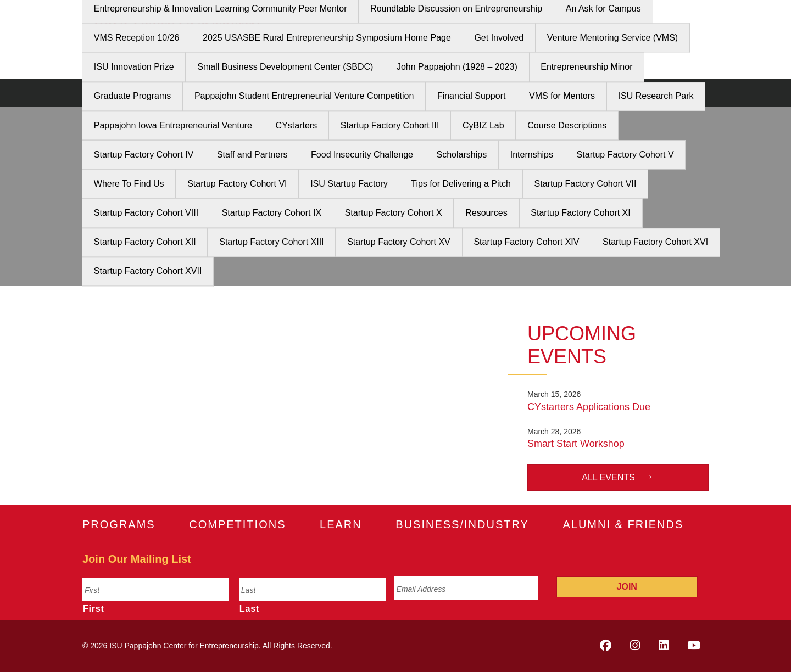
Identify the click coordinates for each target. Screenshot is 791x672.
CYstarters (297, 125)
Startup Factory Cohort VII (586, 184)
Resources (486, 213)
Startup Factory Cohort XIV (526, 242)
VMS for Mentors (562, 96)
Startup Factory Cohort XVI (655, 242)
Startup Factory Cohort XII (145, 242)
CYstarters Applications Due (589, 407)
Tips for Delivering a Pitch (461, 184)
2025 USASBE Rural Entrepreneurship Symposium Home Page (327, 38)
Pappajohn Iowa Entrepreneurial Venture (173, 125)
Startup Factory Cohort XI (580, 213)
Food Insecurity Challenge (362, 155)
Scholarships (462, 155)
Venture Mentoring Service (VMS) (612, 38)
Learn (341, 524)
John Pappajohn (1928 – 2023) (457, 67)
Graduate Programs (133, 96)
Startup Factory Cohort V (625, 155)
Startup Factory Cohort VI (237, 184)
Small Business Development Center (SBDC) (285, 67)
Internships (532, 155)
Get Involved (499, 38)
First (94, 608)
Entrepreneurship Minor (586, 67)
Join (627, 587)
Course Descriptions (567, 125)
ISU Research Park (656, 96)
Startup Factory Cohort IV (144, 155)
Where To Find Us (129, 184)
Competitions (237, 524)
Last (249, 608)
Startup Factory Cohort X (394, 213)
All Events (608, 477)
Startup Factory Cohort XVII (148, 271)
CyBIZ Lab (483, 125)
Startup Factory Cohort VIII (146, 213)
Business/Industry (462, 524)
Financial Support (472, 96)
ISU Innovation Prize (134, 67)
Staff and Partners (252, 155)
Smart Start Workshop (576, 444)
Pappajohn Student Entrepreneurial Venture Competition (304, 96)
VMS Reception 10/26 (137, 38)
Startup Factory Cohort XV (399, 242)
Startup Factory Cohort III (390, 125)
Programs (119, 524)
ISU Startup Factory (349, 184)
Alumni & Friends (623, 524)
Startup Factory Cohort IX (272, 213)
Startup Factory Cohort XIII (271, 242)
